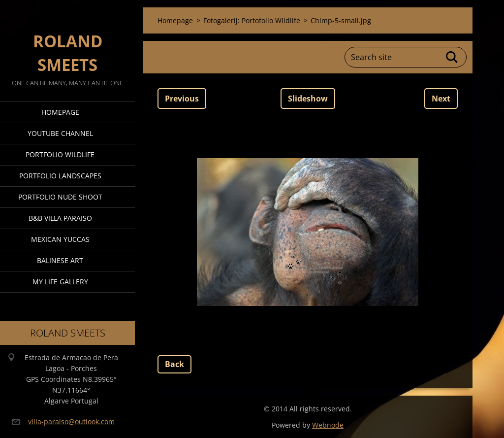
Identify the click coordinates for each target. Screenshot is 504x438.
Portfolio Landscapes (60, 176)
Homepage (60, 112)
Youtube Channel (60, 133)
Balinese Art (60, 260)
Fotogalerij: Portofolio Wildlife (252, 20)
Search (452, 57)
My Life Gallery (60, 282)
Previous (182, 99)
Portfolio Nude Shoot (60, 197)
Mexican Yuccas (60, 239)
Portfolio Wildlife (60, 154)
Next (441, 99)
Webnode (328, 425)
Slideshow (308, 99)
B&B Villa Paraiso (60, 218)
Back (174, 364)
